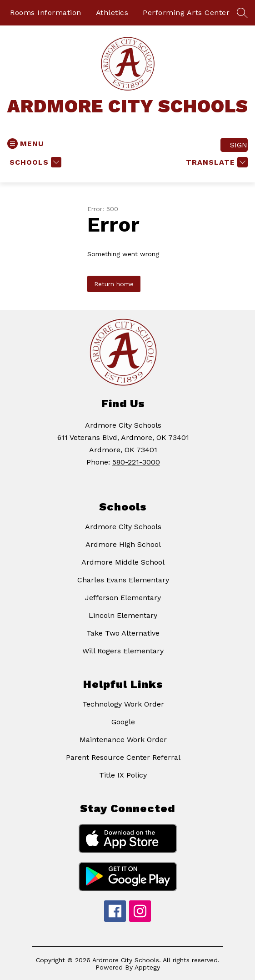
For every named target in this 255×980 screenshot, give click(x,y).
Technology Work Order (123, 704)
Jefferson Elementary (123, 598)
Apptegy (147, 967)
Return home (114, 284)
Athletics (112, 13)
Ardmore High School (123, 544)
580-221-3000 (136, 462)
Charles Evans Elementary (123, 580)
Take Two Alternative (123, 633)
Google (123, 722)
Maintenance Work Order (123, 740)
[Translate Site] (216, 162)
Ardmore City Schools (123, 527)
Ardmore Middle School (123, 562)
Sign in (239, 145)
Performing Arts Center (186, 13)
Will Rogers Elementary (123, 651)
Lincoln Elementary (123, 615)
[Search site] (242, 13)
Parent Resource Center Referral (123, 757)
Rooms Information (46, 13)
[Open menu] (26, 144)
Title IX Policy (123, 775)
